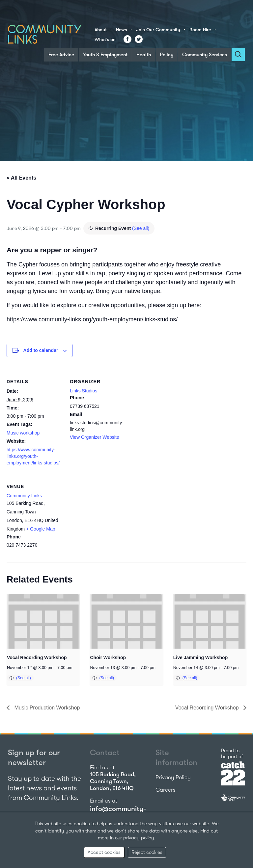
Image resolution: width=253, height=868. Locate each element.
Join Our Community (158, 30)
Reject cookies (147, 852)
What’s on (105, 39)
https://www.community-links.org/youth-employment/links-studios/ (92, 319)
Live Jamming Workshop (200, 657)
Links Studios (84, 391)
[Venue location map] (105, 518)
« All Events (21, 178)
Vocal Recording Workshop (37, 657)
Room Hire (200, 30)
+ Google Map (41, 529)
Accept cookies (104, 852)
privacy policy (139, 838)
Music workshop (23, 433)
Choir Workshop (108, 657)
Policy (167, 55)
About (101, 30)
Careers (166, 790)
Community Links (24, 496)
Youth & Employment (105, 55)
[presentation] (43, 621)
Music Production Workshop (46, 708)
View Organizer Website (95, 437)
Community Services (205, 55)
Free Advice (61, 55)
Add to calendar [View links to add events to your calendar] (41, 350)
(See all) (141, 228)
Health (144, 55)
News (121, 30)
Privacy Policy (173, 777)
